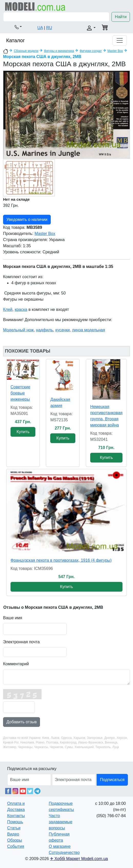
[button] (18, 27)
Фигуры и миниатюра (59, 51)
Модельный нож (18, 330)
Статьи (14, 828)
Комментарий (16, 664)
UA (40, 28)
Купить (23, 432)
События (16, 846)
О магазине (60, 846)
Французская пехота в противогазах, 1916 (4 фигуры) (61, 560)
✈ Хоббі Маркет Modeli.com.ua (79, 859)
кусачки (63, 330)
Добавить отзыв (22, 722)
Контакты (16, 816)
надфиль (44, 330)
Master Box (115, 51)
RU (49, 28)
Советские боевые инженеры (20, 393)
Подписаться (112, 780)
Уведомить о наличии (27, 219)
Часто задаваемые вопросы (60, 822)
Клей (8, 309)
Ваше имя (13, 618)
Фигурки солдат (91, 51)
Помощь (15, 822)
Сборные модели (26, 51)
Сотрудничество (64, 853)
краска (21, 309)
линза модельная (89, 330)
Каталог (16, 40)
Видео (13, 834)
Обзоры (15, 840)
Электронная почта (21, 642)
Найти (121, 17)
